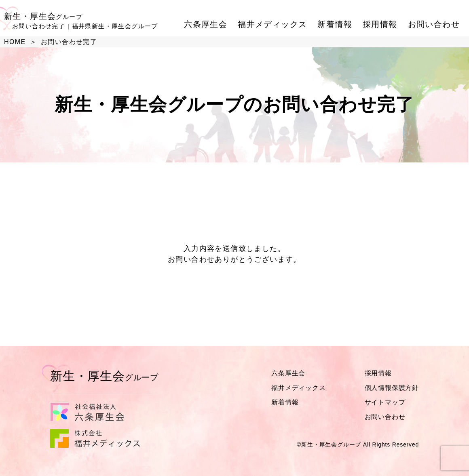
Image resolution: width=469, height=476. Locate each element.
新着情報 (335, 24)
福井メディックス (272, 24)
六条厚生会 (206, 24)
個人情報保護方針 (392, 388)
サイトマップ (385, 402)
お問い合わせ (434, 24)
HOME (15, 42)
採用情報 (380, 24)
